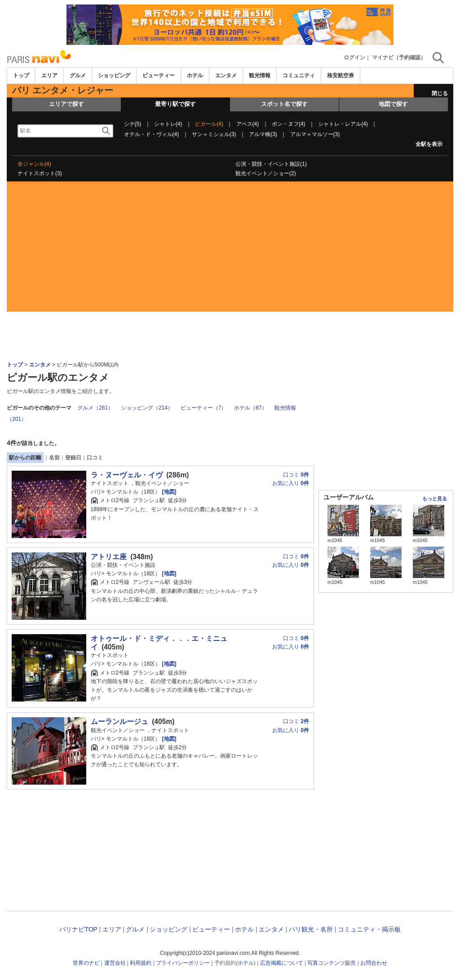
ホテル (195, 75)
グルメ (78, 75)
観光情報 (260, 75)
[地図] (168, 492)
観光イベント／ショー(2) (266, 173)
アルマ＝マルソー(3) (315, 134)
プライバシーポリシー (183, 963)
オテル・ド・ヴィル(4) (152, 134)
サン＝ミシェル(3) (214, 134)
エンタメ (226, 75)
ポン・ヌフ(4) (289, 124)
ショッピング (114, 75)
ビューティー (159, 75)
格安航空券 (341, 75)
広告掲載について (282, 963)
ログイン (354, 57)
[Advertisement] (230, 249)
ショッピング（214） (147, 408)
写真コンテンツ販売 (332, 963)
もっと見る (435, 499)
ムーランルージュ (119, 722)
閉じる (440, 93)
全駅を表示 (429, 144)
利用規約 (141, 963)
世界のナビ (86, 963)
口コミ (95, 458)
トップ (21, 75)
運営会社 (115, 963)
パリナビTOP (78, 929)
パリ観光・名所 (311, 929)
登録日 (73, 458)
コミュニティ (299, 75)
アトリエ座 (109, 557)
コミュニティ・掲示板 (369, 929)
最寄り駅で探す (175, 104)
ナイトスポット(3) (40, 173)
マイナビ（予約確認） (399, 57)
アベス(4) (248, 124)
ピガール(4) (209, 124)
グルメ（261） (95, 408)
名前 (54, 458)
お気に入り (291, 483)
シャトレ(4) (168, 124)
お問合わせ (374, 963)
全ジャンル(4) (34, 164)
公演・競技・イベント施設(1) (271, 164)
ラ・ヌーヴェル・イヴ (127, 475)
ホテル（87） (250, 408)
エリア (49, 75)
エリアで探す (66, 104)
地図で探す (393, 104)
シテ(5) (133, 124)
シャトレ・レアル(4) (343, 124)
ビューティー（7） (204, 408)
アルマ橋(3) (263, 134)
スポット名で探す (284, 104)
